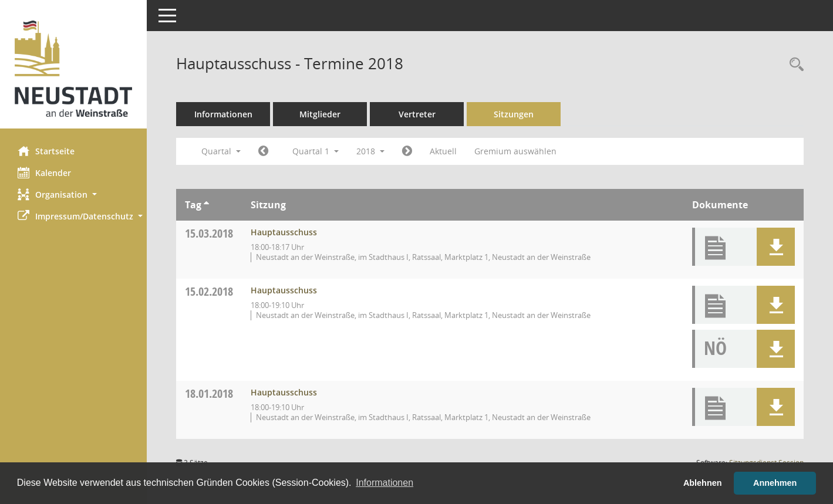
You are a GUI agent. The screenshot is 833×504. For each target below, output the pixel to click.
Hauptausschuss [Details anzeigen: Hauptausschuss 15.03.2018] (284, 232)
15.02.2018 (209, 291)
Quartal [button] (221, 151)
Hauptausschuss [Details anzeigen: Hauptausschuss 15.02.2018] (284, 290)
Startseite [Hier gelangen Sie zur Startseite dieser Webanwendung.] (46, 151)
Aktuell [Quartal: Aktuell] (443, 151)
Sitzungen (514, 114)
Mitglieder (320, 114)
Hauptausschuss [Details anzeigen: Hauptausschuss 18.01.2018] (284, 392)
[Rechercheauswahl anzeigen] (794, 65)
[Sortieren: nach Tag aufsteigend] (206, 205)
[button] (73, 195)
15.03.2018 (209, 233)
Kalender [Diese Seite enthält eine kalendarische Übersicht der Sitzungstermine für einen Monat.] (44, 172)
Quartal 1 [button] (316, 151)
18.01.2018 (209, 393)
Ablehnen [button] (703, 483)
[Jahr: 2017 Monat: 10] (263, 151)
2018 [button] (370, 151)
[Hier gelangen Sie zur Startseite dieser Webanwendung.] (73, 69)
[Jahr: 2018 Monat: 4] (407, 151)
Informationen (223, 114)
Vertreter (417, 114)
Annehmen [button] (775, 483)
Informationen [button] (385, 483)
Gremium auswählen (515, 151)
